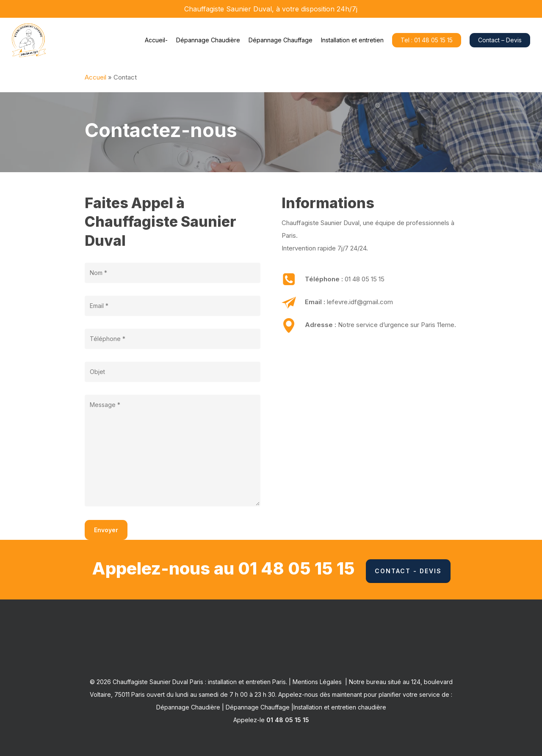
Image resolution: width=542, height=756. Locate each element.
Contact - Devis (408, 571)
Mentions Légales (317, 682)
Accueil (95, 77)
